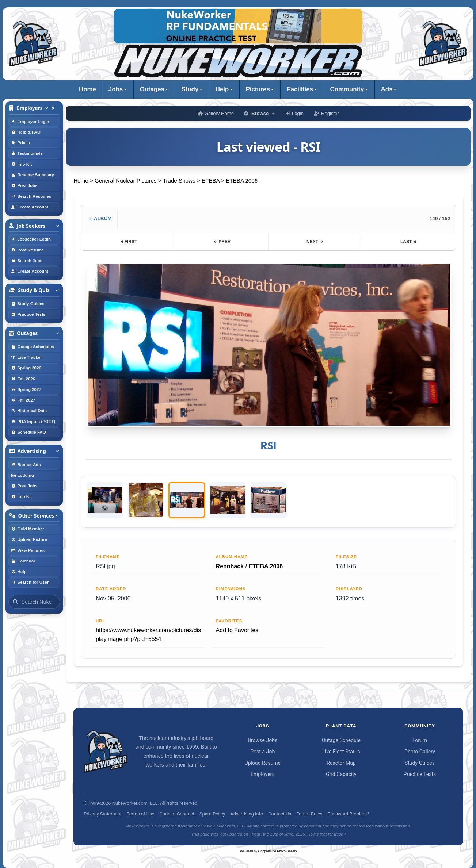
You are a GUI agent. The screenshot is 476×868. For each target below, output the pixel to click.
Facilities (300, 89)
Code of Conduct (177, 814)
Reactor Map (341, 763)
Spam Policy (212, 814)
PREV (222, 242)
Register (326, 113)
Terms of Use (141, 814)
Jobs (116, 89)
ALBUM (100, 218)
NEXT (315, 242)
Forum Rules (309, 814)
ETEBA (211, 180)
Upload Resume (263, 763)
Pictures (258, 89)
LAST (409, 242)
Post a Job (262, 752)
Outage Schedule (341, 740)
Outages (152, 89)
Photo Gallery (420, 752)
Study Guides (420, 763)
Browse (260, 113)
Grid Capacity (341, 774)
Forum (420, 740)
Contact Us (280, 814)
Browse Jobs (262, 740)
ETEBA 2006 (242, 180)
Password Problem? (349, 814)
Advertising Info (247, 814)
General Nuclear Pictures (126, 180)
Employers (263, 774)
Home (87, 89)
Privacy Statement (103, 814)
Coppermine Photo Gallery (278, 851)
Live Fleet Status (341, 752)
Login (295, 113)
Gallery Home (216, 113)
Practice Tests (420, 774)
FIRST (129, 242)
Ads (387, 89)
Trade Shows (179, 180)
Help (222, 89)
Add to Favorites (237, 630)
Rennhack (230, 566)
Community (347, 89)
